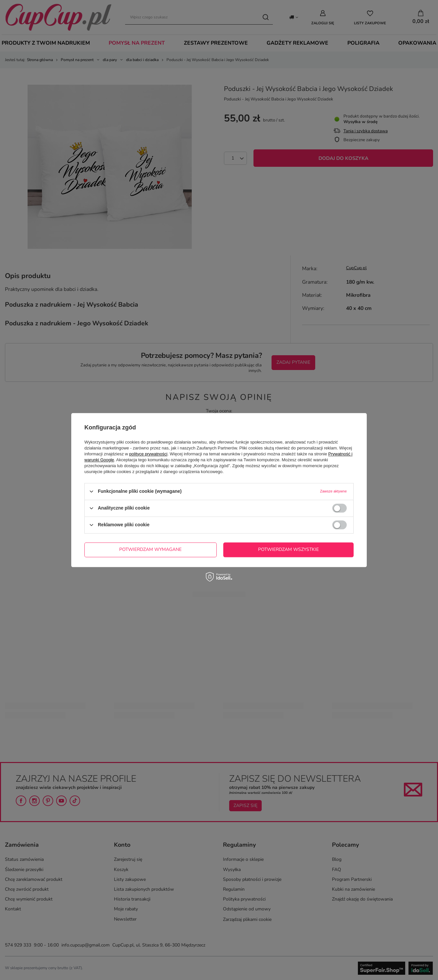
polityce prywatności (148, 454)
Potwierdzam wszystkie (288, 549)
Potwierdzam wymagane (150, 549)
